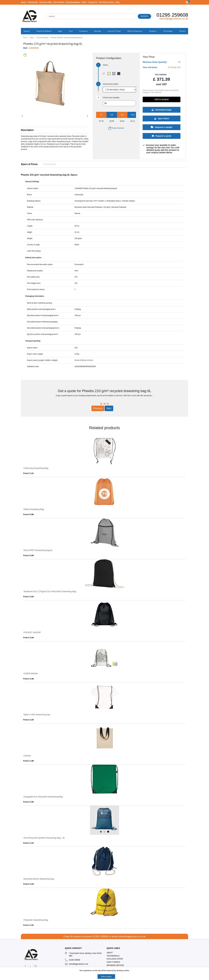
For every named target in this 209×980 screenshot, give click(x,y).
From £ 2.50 (28, 802)
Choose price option (111, 84)
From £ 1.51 (28, 473)
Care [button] (71, 31)
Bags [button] (60, 31)
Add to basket (162, 99)
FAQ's (84, 2)
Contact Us (93, 2)
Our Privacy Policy (107, 2)
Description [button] (27, 130)
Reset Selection (116, 128)
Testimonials (33, 2)
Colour (105, 65)
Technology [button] (168, 31)
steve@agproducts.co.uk (174, 19)
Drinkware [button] (83, 31)
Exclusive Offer (46, 2)
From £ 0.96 (28, 514)
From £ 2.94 (28, 638)
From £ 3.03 (28, 597)
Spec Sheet (161, 118)
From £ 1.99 (28, 761)
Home (25, 38)
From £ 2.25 (28, 720)
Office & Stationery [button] (135, 31)
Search (144, 16)
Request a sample (162, 127)
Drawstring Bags (42, 38)
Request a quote (162, 136)
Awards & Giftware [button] (44, 31)
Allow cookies (106, 977)
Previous (98, 408)
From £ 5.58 (28, 555)
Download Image (161, 110)
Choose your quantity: (111, 98)
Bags (32, 38)
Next (109, 408)
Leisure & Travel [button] (114, 31)
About (23, 2)
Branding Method (73, 2)
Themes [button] (182, 31)
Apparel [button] (27, 31)
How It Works (59, 2)
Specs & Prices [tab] (29, 164)
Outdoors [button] (153, 31)
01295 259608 (172, 15)
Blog (118, 2)
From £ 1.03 (28, 925)
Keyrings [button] (98, 31)
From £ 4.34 (28, 884)
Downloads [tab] (50, 164)
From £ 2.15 (28, 843)
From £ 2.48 (28, 679)
